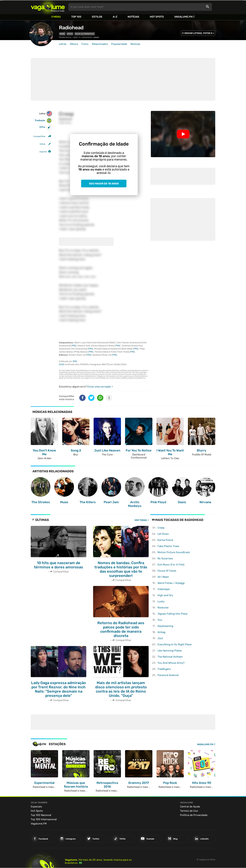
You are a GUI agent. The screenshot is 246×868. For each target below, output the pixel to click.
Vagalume (48, 7)
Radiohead (71, 28)
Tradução (43, 121)
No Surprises (165, 558)
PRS (74, 346)
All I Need (163, 577)
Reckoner (163, 608)
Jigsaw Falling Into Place (172, 614)
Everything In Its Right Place (175, 644)
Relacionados (100, 44)
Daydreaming (165, 626)
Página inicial (65, 38)
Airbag (161, 632)
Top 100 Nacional (41, 815)
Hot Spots (157, 17)
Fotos (85, 44)
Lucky (161, 601)
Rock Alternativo (85, 34)
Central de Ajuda (190, 807)
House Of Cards (167, 571)
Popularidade (119, 44)
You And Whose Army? (171, 663)
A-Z (115, 17)
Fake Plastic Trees (168, 546)
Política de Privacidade (194, 815)
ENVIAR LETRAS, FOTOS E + (199, 33)
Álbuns (74, 44)
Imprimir (43, 152)
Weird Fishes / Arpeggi (171, 583)
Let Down (163, 534)
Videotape (164, 589)
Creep (161, 528)
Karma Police (165, 540)
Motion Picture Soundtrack (174, 552)
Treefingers (164, 669)
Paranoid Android (168, 675)
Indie (62, 34)
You (160, 620)
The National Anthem (170, 657)
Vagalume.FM (183, 17)
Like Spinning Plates (170, 651)
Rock (70, 34)
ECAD (62, 364)
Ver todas (141, 520)
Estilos (97, 17)
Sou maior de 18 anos (104, 184)
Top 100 (76, 17)
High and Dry (165, 595)
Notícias (133, 17)
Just (160, 638)
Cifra (46, 127)
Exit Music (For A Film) (171, 565)
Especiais (36, 807)
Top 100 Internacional (44, 819)
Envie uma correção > (100, 387)
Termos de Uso (189, 811)
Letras (63, 44)
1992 (75, 361)
